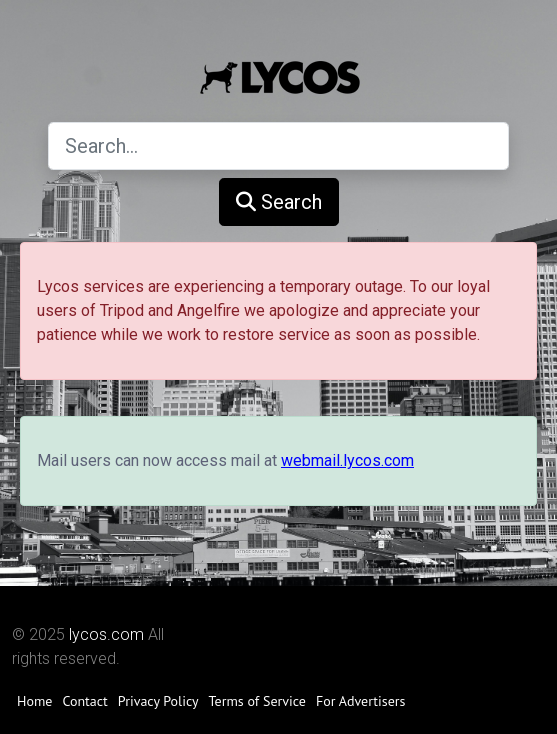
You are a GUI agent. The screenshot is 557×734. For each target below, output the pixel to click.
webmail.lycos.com (347, 460)
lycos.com (106, 634)
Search (279, 202)
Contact (84, 701)
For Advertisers (361, 701)
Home (34, 701)
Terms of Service (257, 701)
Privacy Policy (158, 701)
